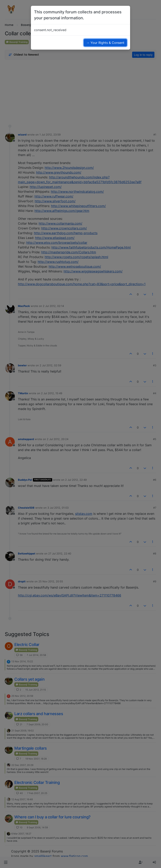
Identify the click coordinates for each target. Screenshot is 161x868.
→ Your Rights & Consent (105, 43)
